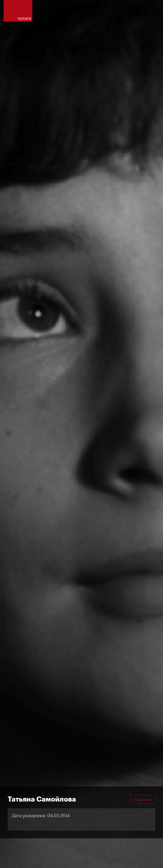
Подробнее (143, 799)
